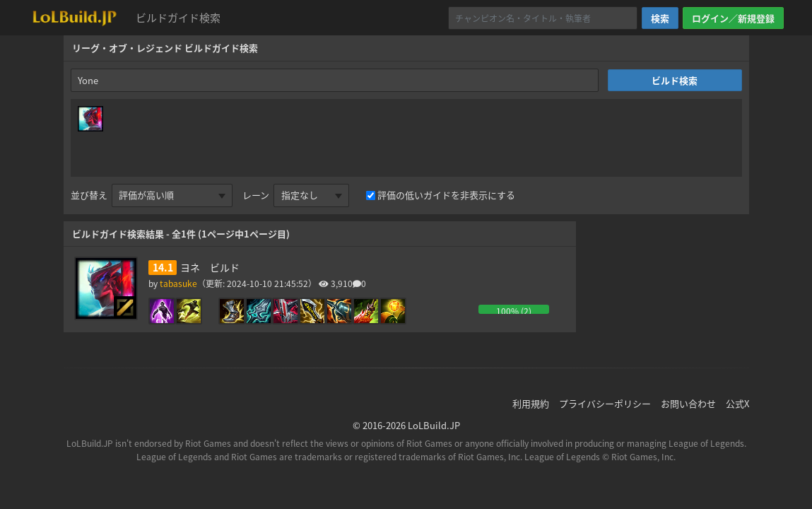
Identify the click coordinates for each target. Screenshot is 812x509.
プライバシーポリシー (605, 403)
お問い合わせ (688, 403)
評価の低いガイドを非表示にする (446, 195)
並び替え (89, 195)
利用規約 (531, 403)
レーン (256, 195)
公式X (737, 403)
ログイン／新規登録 (733, 18)
